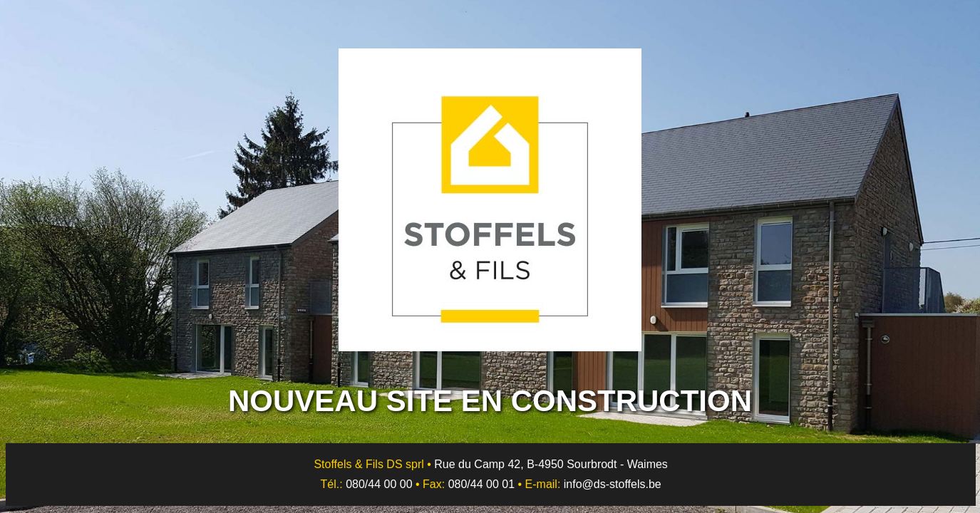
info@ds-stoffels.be (613, 484)
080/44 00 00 (379, 484)
